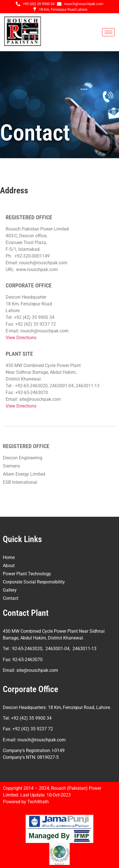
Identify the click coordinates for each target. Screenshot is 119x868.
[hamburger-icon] (108, 32)
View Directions (21, 338)
